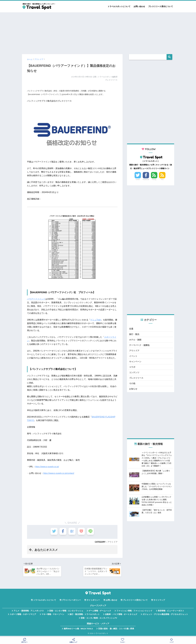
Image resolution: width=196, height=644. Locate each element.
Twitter (138, 179)
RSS (162, 179)
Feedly (154, 179)
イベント (133, 357)
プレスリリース (137, 379)
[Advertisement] (98, 32)
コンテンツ (135, 374)
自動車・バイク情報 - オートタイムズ (121, 616)
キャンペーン (136, 363)
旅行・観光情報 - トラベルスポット (85, 616)
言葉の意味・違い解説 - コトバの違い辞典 (116, 630)
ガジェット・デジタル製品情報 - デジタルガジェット (165, 616)
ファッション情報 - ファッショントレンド (134, 612)
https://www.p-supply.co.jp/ (47, 467)
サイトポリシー (93, 601)
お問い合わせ (139, 6)
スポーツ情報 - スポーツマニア (23, 616)
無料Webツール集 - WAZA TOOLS (78, 630)
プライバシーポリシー (71, 601)
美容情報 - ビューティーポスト (171, 612)
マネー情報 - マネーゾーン (53, 616)
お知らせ (133, 391)
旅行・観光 (135, 334)
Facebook (146, 179)
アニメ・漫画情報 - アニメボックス (29, 612)
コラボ (132, 368)
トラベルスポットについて (119, 6)
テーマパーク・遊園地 (140, 346)
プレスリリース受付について (161, 6)
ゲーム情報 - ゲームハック (100, 612)
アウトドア (112, 542)
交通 (131, 329)
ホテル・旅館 (136, 340)
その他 (132, 385)
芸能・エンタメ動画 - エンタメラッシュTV (99, 619)
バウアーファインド (36, 299)
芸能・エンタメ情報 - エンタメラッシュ (66, 612)
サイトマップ (159, 601)
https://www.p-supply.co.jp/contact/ (59, 473)
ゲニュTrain (96, 320)
